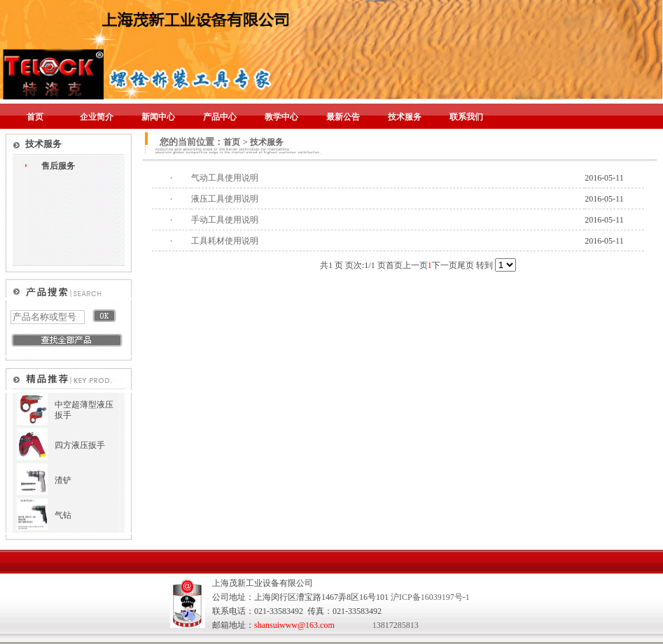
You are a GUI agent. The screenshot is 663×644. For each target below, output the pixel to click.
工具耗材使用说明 (225, 241)
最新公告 (343, 117)
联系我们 (466, 117)
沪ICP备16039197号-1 (430, 597)
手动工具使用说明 (225, 220)
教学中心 (281, 117)
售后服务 (58, 166)
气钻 (63, 515)
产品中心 (220, 117)
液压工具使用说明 (225, 199)
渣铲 (63, 480)
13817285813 (396, 625)
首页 (35, 117)
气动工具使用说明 (225, 178)
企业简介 (97, 117)
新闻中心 (158, 117)
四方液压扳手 (80, 445)
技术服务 (405, 117)
